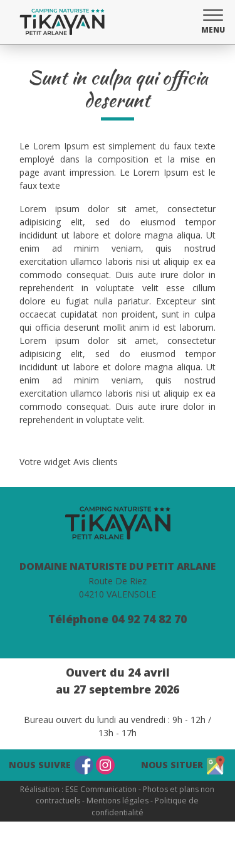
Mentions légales (118, 801)
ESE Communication (101, 789)
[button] (213, 20)
